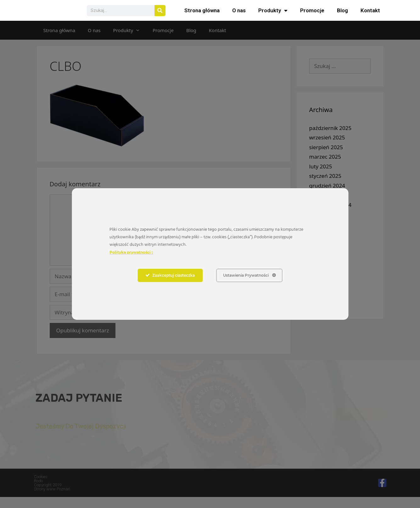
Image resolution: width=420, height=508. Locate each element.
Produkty (273, 16)
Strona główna (202, 16)
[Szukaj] (160, 16)
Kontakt (370, 16)
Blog (342, 16)
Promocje (312, 16)
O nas (239, 16)
